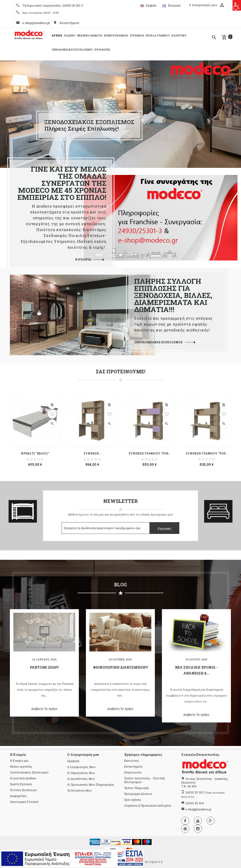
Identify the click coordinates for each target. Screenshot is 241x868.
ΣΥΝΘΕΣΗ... (92, 453)
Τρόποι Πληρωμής (137, 788)
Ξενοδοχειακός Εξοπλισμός (29, 772)
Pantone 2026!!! (44, 667)
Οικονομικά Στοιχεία (24, 802)
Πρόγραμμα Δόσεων (138, 794)
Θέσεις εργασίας (21, 766)
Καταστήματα (69, 23)
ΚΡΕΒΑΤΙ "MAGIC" (35, 453)
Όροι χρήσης (133, 800)
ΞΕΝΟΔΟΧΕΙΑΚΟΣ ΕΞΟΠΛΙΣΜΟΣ (158, 342)
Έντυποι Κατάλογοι (23, 790)
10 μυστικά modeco (23, 778)
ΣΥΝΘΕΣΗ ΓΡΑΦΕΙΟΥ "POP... (149, 453)
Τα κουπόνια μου (79, 790)
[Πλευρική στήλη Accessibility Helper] (236, 5)
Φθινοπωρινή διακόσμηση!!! (120, 667)
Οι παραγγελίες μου (81, 773)
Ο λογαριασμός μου (81, 767)
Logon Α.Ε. (156, 862)
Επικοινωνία (133, 772)
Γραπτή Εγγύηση (21, 784)
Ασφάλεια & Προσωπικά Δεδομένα (148, 805)
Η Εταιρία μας (19, 761)
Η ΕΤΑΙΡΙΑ (83, 259)
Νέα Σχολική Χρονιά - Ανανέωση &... (196, 670)
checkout (73, 761)
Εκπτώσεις (132, 761)
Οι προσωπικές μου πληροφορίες (91, 785)
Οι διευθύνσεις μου (81, 779)
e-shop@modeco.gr (36, 23)
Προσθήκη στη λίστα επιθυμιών (52, 414)
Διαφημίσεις (18, 796)
